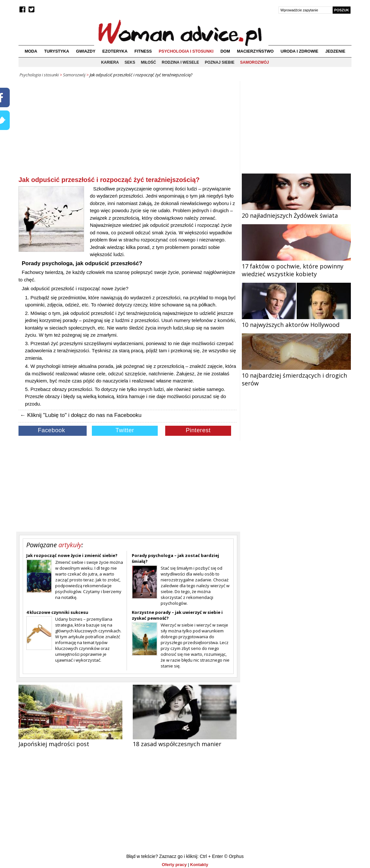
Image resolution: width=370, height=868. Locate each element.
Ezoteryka (115, 51)
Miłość (148, 62)
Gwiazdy (86, 51)
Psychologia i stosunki (186, 51)
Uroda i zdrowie (300, 51)
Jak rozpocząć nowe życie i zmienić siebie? (72, 555)
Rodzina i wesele (180, 62)
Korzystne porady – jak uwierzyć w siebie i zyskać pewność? (177, 615)
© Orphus (234, 856)
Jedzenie (335, 51)
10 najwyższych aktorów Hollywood (296, 321)
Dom (225, 51)
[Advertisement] (128, 130)
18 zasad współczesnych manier (177, 744)
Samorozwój (255, 62)
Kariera (110, 62)
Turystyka (57, 51)
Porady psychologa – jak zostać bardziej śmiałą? (175, 558)
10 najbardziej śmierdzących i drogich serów (296, 375)
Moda (31, 51)
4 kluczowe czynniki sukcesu (57, 612)
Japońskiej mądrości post (54, 744)
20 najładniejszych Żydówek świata (296, 212)
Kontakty (199, 865)
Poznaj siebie (220, 62)
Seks (130, 62)
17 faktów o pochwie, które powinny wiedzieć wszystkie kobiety (296, 266)
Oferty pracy (174, 865)
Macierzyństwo (255, 51)
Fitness (143, 51)
